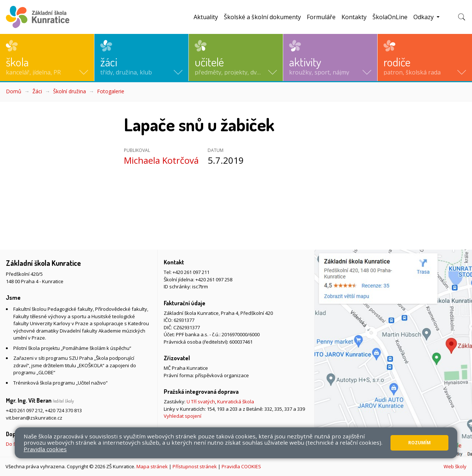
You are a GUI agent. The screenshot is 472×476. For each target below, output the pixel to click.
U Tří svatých (201, 402)
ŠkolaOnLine (390, 17)
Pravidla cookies (45, 449)
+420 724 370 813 (63, 410)
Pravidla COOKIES (241, 466)
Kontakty (354, 17)
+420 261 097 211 (191, 272)
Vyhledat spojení (183, 416)
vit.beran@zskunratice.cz (34, 418)
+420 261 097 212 (24, 410)
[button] (47, 58)
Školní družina (70, 91)
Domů (14, 91)
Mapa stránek (152, 466)
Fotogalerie (111, 91)
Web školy (455, 466)
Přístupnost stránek (195, 466)
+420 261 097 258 (214, 279)
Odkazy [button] (424, 17)
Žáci (37, 91)
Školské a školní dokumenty (262, 17)
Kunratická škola (236, 402)
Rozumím (419, 443)
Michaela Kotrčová (161, 160)
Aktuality (206, 17)
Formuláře (321, 17)
